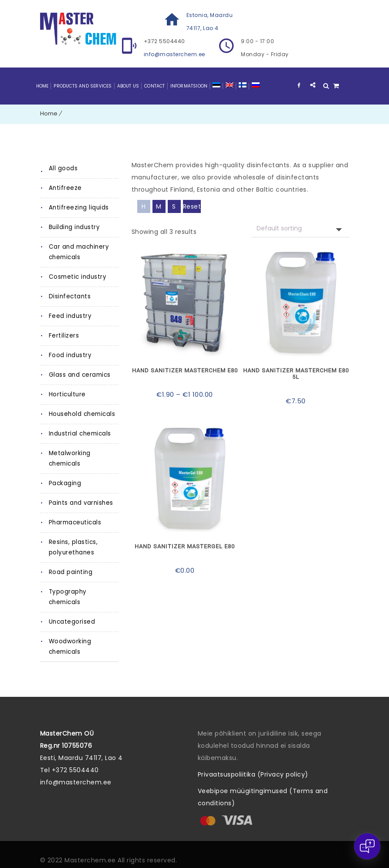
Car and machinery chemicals (78, 252)
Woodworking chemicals (70, 636)
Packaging (65, 483)
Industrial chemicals (79, 434)
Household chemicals (82, 414)
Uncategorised (72, 611)
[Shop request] (300, 228)
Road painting (70, 572)
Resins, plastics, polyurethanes (73, 547)
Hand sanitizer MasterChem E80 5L (296, 373)
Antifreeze (64, 188)
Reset (192, 206)
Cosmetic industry (76, 277)
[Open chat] (367, 846)
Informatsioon (189, 86)
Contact (154, 86)
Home (42, 86)
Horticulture (66, 394)
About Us (128, 86)
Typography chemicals (84, 592)
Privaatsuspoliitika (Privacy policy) (253, 764)
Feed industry (69, 316)
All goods (63, 168)
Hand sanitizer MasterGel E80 (185, 545)
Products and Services (83, 86)
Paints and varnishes (80, 503)
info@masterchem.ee (174, 54)
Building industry (74, 227)
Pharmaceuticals (75, 522)
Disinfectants (68, 296)
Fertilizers (63, 336)
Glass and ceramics (79, 375)
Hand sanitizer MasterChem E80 (185, 370)
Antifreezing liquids (78, 208)
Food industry (69, 355)
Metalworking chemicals (69, 458)
